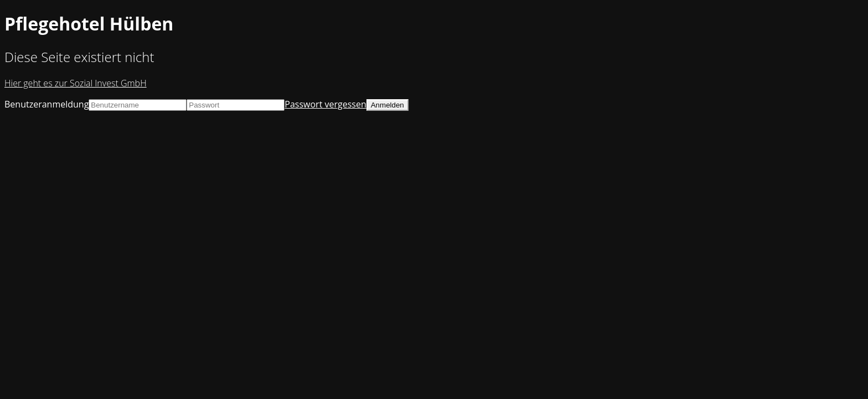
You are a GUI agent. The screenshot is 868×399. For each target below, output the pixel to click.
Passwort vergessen (325, 104)
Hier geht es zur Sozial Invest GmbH (76, 83)
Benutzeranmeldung (46, 104)
